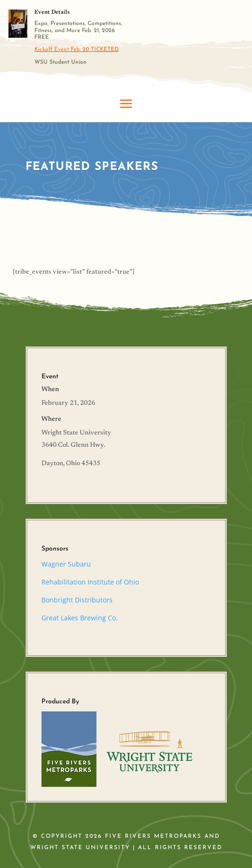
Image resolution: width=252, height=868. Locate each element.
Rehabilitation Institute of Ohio (90, 582)
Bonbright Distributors (77, 600)
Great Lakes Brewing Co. (80, 618)
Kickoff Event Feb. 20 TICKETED (77, 50)
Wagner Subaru (66, 564)
